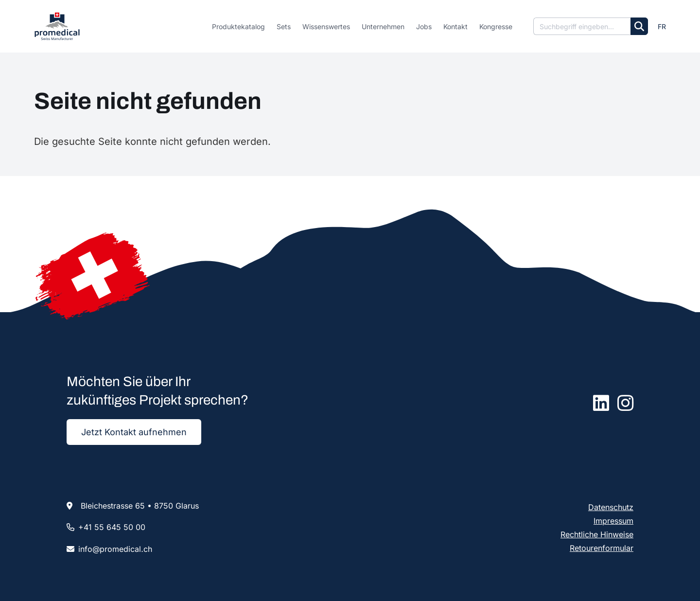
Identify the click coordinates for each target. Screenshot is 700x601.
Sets (284, 27)
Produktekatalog (238, 27)
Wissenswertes (326, 27)
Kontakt (455, 27)
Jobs (424, 27)
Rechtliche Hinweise (597, 534)
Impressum (613, 521)
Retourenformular (602, 548)
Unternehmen (383, 27)
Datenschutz (611, 507)
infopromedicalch (115, 549)
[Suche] (582, 26)
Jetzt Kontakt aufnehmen (134, 432)
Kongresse (496, 27)
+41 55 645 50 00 (112, 527)
